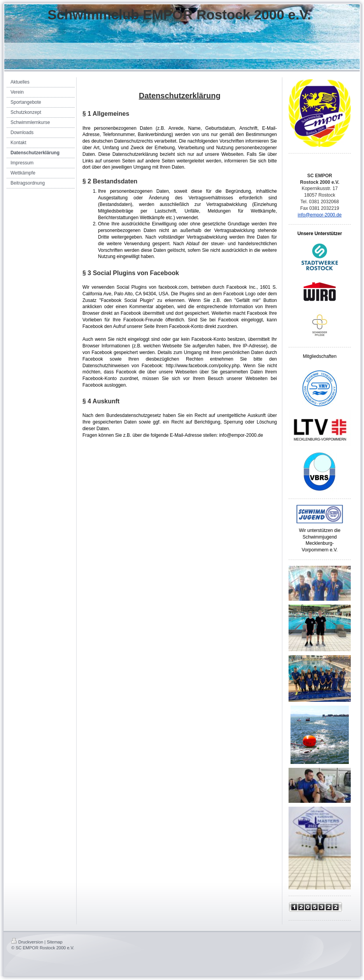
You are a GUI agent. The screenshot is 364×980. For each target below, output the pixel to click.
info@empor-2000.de (320, 215)
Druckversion (27, 942)
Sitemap (54, 942)
